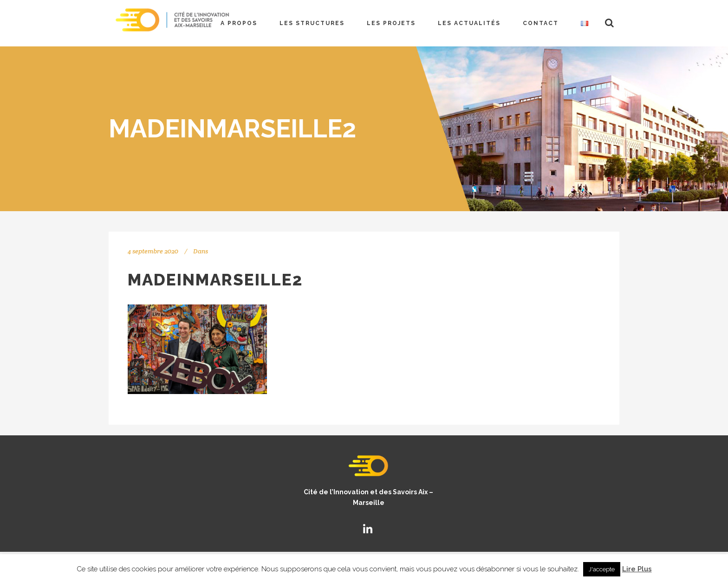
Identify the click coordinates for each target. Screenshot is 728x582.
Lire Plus (637, 569)
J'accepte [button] (602, 569)
